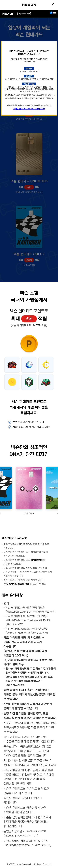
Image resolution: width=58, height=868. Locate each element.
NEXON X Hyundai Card (17, 14)
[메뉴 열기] (55, 14)
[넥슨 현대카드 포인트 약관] (17, 584)
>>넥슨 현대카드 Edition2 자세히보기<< (29, 109)
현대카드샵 (36, 560)
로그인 (53, 5)
